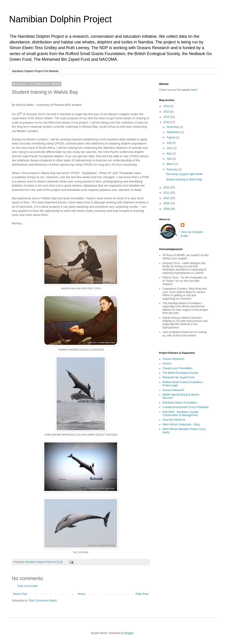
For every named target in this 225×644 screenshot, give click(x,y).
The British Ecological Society (180, 373)
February (172, 169)
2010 (167, 198)
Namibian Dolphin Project (60, 19)
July (169, 143)
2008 (167, 209)
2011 (167, 193)
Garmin (167, 364)
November (173, 127)
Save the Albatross (174, 420)
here (194, 90)
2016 (167, 106)
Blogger (129, 633)
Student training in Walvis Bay (184, 179)
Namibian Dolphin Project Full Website (35, 71)
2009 (167, 203)
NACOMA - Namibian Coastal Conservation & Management (180, 414)
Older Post (142, 594)
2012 (167, 187)
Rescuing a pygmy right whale (184, 174)
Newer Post (20, 594)
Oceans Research (173, 359)
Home (81, 594)
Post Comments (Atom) (43, 601)
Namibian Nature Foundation (180, 403)
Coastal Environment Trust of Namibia (185, 407)
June (170, 148)
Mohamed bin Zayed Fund (178, 377)
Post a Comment (28, 586)
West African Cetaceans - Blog (181, 424)
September (174, 132)
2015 (167, 112)
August (171, 137)
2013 (167, 122)
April (170, 159)
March (171, 164)
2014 (167, 117)
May (170, 154)
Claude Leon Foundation (177, 368)
